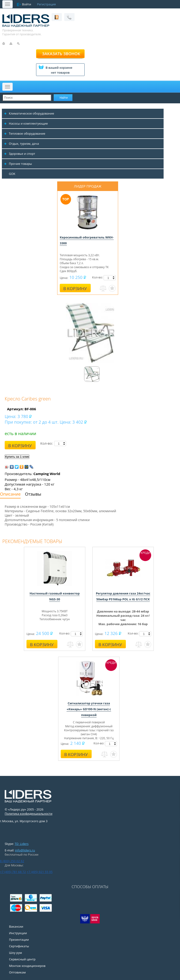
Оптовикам (17, 972)
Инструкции (18, 933)
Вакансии (16, 926)
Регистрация (46, 4)
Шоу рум (15, 953)
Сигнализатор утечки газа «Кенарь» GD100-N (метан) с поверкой (89, 709)
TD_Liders (22, 844)
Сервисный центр (22, 959)
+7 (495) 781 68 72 (13, 872)
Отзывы (33, 494)
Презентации (19, 940)
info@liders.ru (25, 850)
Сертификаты (19, 946)
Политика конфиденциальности (28, 814)
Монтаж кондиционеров (27, 966)
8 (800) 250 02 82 (12, 861)
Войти (27, 4)
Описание (10, 494)
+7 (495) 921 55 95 (40, 872)
